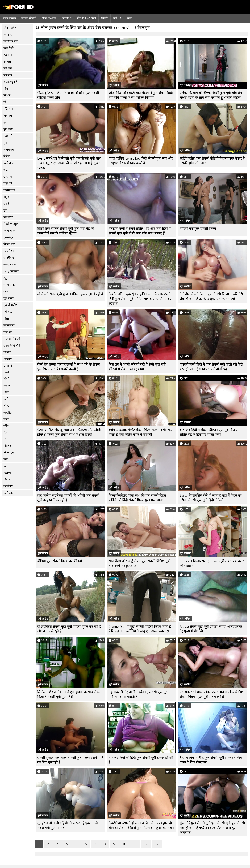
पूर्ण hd (117, 18)
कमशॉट (8, 35)
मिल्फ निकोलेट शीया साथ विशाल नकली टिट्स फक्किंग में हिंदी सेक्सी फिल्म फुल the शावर (137, 498)
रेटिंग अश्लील (49, 18)
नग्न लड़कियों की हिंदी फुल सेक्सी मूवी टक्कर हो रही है (141, 760)
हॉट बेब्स (8, 129)
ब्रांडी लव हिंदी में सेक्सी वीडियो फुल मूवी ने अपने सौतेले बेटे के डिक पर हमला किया (210, 432)
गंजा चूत (8, 332)
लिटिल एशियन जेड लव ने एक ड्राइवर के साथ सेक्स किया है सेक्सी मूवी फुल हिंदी (69, 694)
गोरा (6, 89)
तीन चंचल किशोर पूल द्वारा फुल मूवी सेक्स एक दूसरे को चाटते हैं (212, 563)
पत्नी (6, 399)
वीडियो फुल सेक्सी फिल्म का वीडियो (60, 561)
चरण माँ (8, 366)
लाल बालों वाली (12, 339)
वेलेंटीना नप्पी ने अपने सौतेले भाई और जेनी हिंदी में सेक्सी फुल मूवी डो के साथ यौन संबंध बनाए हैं (140, 231)
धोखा (6, 392)
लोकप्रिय (67, 18)
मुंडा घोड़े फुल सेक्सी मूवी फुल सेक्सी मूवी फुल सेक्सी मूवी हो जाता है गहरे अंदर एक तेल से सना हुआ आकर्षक (212, 828)
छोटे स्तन (8, 109)
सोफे (6, 426)
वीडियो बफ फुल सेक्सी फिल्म (198, 229)
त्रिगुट (6, 197)
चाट (6, 170)
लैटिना (7, 156)
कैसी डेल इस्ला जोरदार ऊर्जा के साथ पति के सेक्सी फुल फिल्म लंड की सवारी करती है (69, 367)
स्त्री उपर (8, 68)
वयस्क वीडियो (29, 18)
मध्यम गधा (9, 150)
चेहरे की (8, 183)
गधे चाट (8, 312)
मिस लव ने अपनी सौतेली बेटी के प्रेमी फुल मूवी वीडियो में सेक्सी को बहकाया (137, 367)
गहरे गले (8, 136)
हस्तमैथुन (8, 237)
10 (125, 844)
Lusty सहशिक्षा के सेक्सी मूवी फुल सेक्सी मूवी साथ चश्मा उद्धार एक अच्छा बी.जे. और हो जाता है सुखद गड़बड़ (69, 163)
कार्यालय (8, 486)
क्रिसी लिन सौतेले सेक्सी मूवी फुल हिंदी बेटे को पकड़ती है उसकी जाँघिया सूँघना (66, 231)
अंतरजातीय (10, 265)
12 (146, 844)
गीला (6, 319)
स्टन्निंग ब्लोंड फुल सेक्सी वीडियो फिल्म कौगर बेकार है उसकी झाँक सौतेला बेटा (212, 161)
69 (5, 439)
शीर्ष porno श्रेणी (86, 18)
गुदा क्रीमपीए (10, 305)
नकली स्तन (9, 251)
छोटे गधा (8, 177)
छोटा (6, 419)
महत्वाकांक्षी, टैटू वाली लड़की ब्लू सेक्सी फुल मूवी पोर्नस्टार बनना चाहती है (138, 694)
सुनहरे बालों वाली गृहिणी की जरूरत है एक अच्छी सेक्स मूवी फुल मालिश (68, 826)
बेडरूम (7, 473)
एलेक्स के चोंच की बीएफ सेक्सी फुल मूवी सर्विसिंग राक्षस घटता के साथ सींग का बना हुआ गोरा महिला (211, 95)
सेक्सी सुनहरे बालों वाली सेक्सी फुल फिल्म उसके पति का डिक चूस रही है (70, 760)
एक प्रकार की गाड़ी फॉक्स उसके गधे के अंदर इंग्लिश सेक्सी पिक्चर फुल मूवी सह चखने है (212, 694)
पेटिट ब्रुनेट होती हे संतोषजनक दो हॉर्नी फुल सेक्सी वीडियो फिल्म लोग (68, 95)
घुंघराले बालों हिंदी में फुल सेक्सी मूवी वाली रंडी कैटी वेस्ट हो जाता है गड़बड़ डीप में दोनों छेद (211, 367)
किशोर (7, 95)
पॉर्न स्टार (8, 217)
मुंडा (5, 123)
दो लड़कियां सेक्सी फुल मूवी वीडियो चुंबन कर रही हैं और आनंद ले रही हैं (69, 629)
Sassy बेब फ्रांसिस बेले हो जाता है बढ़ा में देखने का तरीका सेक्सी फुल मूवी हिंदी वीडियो (211, 498)
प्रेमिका (7, 480)
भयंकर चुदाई (10, 82)
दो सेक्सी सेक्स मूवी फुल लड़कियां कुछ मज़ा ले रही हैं (70, 294)
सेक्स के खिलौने (12, 346)
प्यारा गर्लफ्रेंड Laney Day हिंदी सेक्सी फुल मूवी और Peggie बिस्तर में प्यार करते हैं (141, 161)
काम (6, 292)
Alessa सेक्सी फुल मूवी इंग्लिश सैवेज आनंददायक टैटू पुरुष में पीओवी (211, 629)
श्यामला (8, 62)
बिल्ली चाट (9, 244)
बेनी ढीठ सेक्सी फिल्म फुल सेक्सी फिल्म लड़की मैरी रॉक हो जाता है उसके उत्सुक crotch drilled (211, 297)
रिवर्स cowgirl (11, 224)
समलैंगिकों (9, 258)
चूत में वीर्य (9, 298)
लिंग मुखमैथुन (11, 28)
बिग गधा (8, 116)
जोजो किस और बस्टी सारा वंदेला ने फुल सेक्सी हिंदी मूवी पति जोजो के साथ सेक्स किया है (141, 95)
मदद (129, 18)
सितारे (104, 18)
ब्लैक (6, 406)
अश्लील (8, 413)
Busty (7, 372)
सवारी (7, 204)
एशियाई (8, 446)
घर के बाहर (9, 231)
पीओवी (7, 352)
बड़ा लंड (8, 75)
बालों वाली (9, 325)
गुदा (5, 143)
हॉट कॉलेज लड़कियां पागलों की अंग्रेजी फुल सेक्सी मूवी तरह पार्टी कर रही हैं (68, 498)
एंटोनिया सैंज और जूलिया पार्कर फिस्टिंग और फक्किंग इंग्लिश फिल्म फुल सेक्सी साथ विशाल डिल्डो (70, 432)
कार (6, 466)
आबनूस (8, 359)
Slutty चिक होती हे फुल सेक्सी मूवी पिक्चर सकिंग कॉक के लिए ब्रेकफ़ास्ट (211, 760)
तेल (5, 433)
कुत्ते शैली (8, 48)
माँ (5, 102)
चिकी (6, 379)
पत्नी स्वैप (9, 493)
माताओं (7, 386)
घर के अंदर (9, 285)
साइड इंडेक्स (9, 18)
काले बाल (9, 163)
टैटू (5, 278)
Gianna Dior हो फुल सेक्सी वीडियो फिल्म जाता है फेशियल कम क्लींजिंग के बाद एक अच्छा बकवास (140, 629)
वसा (6, 459)
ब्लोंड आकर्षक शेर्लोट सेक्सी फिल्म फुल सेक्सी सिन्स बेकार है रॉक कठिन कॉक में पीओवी (141, 432)
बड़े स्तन (8, 55)
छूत (5, 210)
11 (135, 844)
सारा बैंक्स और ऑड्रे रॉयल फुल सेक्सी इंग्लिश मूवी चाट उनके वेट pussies (139, 563)
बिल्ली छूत (9, 452)
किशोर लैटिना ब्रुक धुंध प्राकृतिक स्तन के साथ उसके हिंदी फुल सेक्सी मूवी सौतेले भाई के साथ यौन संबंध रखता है (140, 299)
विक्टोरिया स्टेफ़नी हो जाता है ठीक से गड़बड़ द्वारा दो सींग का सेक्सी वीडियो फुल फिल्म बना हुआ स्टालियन (141, 826)
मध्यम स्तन (9, 190)
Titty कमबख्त (11, 271)
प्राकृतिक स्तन (11, 41)
